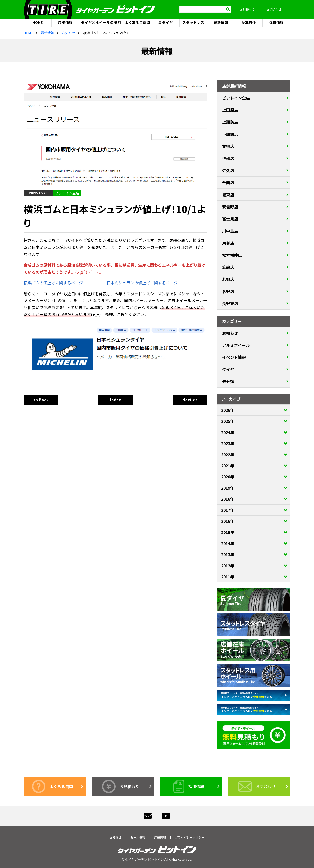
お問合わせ (277, 10)
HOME (38, 23)
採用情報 (276, 23)
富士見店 (230, 219)
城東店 (228, 195)
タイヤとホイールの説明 (101, 23)
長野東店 (230, 304)
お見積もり (250, 10)
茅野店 (228, 292)
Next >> (190, 400)
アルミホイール (236, 345)
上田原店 (230, 110)
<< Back (41, 400)
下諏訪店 (230, 134)
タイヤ (228, 370)
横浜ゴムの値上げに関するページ (53, 283)
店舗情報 (65, 23)
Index (116, 400)
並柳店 (228, 146)
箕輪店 (228, 267)
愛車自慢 (249, 23)
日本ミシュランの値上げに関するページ (142, 283)
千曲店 (228, 183)
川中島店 (230, 231)
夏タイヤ (166, 23)
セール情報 (138, 838)
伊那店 (228, 158)
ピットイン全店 (67, 193)
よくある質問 (52, 787)
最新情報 (221, 23)
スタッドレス (193, 23)
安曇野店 (230, 207)
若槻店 (228, 279)
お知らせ (230, 333)
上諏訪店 (230, 122)
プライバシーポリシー (190, 838)
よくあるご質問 (137, 23)
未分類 (228, 382)
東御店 (228, 243)
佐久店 (228, 171)
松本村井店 (232, 255)
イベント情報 (234, 357)
